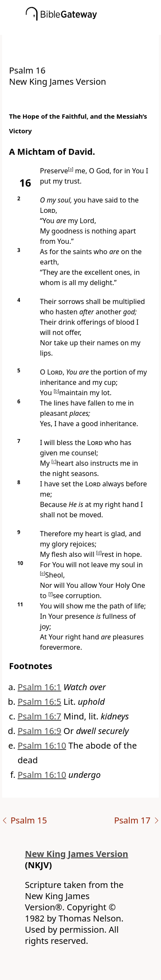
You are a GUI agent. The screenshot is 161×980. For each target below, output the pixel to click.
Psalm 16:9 (39, 731)
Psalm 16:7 (39, 716)
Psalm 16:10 (42, 745)
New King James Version (77, 854)
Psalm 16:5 (39, 702)
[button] (93, 29)
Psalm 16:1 (39, 687)
